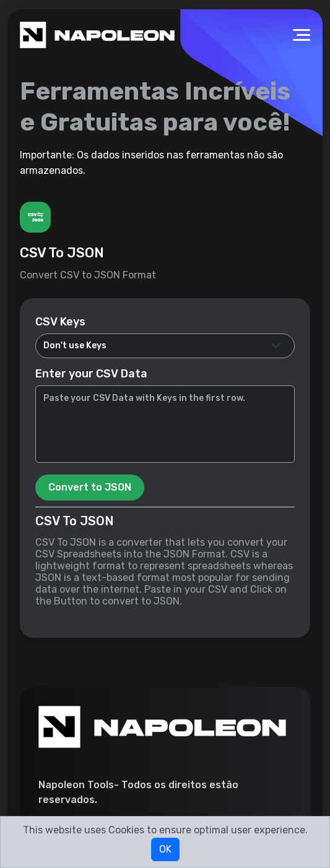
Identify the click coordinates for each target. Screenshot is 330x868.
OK (165, 849)
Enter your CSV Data (91, 374)
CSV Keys (60, 322)
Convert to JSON (90, 487)
